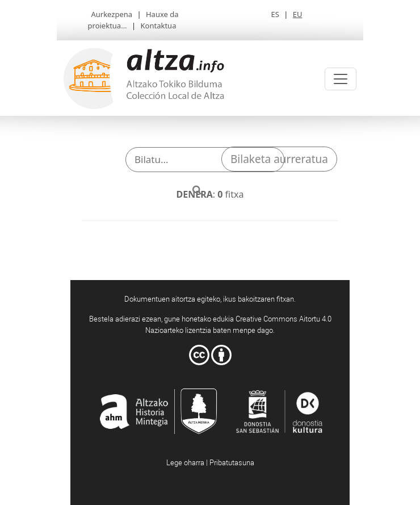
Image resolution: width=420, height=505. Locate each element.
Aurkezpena (112, 14)
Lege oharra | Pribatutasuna (210, 462)
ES (275, 14)
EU (298, 14)
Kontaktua (159, 26)
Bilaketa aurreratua (279, 159)
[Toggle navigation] (341, 79)
